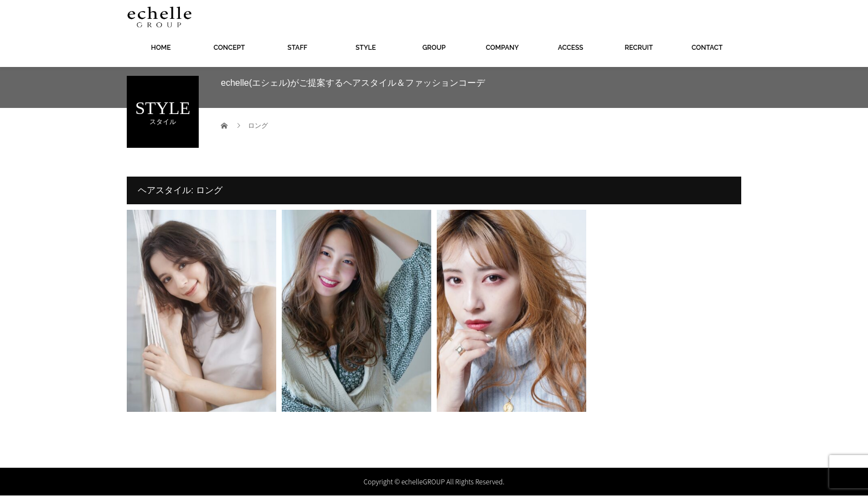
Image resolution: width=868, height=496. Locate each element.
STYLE (366, 48)
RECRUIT (639, 48)
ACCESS (571, 48)
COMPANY (502, 48)
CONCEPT (229, 48)
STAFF (297, 48)
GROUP (434, 48)
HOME (161, 48)
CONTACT (707, 48)
